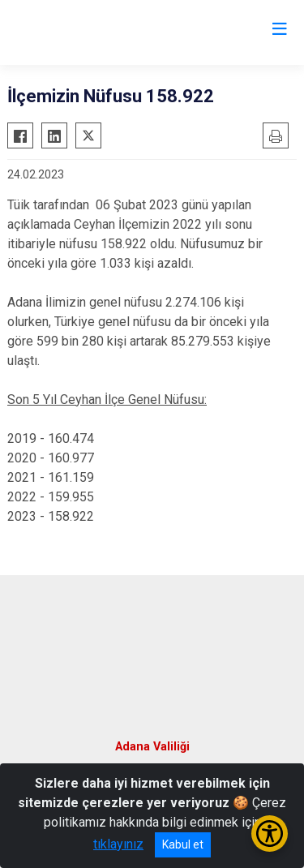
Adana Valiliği (152, 747)
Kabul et (183, 844)
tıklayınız (118, 844)
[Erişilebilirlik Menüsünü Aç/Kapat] (270, 834)
